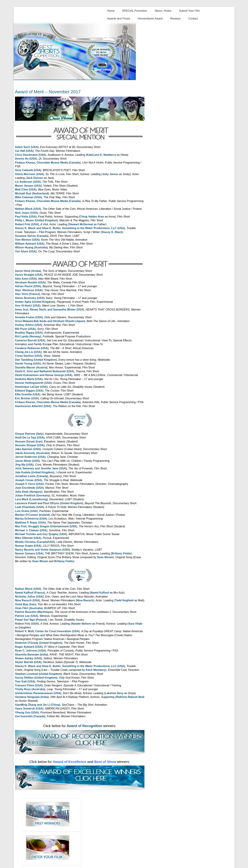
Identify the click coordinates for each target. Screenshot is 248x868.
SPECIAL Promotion (135, 11)
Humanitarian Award (150, 19)
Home (111, 11)
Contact (193, 19)
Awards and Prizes (119, 19)
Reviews (175, 19)
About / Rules (163, 11)
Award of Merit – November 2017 (48, 92)
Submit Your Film (189, 11)
